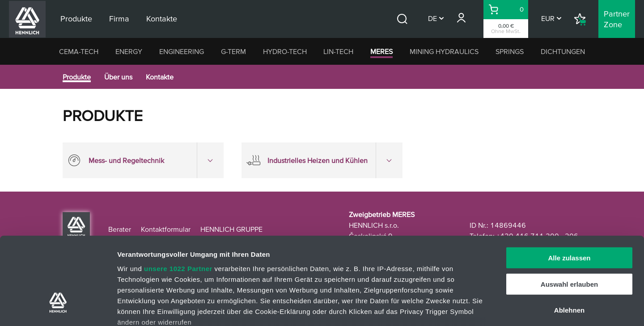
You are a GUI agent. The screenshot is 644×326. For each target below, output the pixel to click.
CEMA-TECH (79, 51)
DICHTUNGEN (563, 51)
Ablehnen (569, 240)
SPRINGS (510, 51)
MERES (381, 51)
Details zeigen (476, 308)
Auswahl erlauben (569, 214)
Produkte (77, 77)
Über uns (118, 77)
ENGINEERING (182, 51)
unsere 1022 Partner (178, 199)
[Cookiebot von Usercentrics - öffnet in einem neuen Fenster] (58, 309)
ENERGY (129, 51)
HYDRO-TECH (285, 51)
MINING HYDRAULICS (444, 51)
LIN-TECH (338, 51)
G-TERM (233, 51)
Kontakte (160, 77)
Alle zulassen (569, 188)
